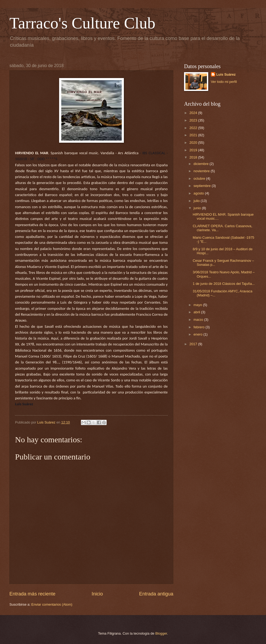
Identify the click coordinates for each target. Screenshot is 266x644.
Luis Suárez (226, 74)
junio (198, 208)
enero (198, 334)
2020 (194, 143)
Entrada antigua (156, 594)
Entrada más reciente (32, 594)
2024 (194, 113)
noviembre (202, 171)
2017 (194, 344)
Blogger (161, 633)
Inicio (97, 594)
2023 (194, 120)
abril (197, 312)
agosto (199, 193)
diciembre (201, 164)
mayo (198, 305)
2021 (194, 135)
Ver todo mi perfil (224, 82)
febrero (199, 327)
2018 (194, 157)
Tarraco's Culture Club (82, 23)
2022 (194, 128)
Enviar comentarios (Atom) (52, 604)
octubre (200, 179)
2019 (194, 150)
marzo (199, 320)
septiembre (202, 186)
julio (197, 201)
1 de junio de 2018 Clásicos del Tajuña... (224, 284)
